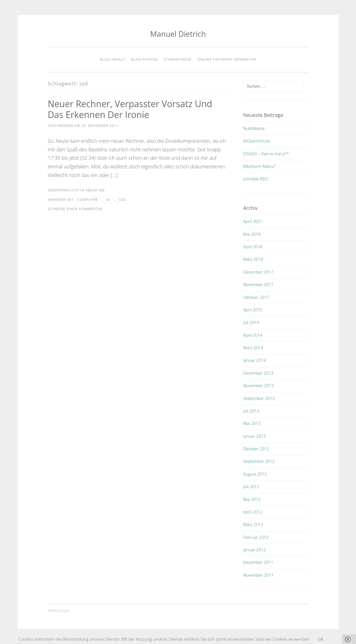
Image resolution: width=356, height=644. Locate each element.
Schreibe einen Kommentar (75, 209)
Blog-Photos (144, 59)
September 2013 (259, 398)
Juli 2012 (251, 486)
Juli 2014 (251, 322)
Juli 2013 (251, 411)
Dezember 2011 (258, 562)
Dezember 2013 (258, 373)
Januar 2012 (254, 550)
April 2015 (253, 310)
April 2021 (253, 221)
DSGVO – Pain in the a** (266, 154)
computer (87, 200)
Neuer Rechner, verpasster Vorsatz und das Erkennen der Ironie (130, 109)
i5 (108, 200)
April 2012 (253, 512)
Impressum (58, 611)
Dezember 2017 (258, 272)
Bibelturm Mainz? (259, 166)
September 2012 (259, 461)
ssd (122, 200)
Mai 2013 (252, 423)
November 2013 (258, 385)
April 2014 (253, 335)
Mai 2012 (252, 499)
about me (95, 190)
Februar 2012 (256, 537)
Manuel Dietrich (178, 34)
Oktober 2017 (256, 297)
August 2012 (255, 474)
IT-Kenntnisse (178, 59)
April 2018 (253, 247)
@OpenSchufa (256, 141)
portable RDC (256, 179)
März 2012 (253, 524)
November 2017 (258, 284)
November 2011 (258, 575)
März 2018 (253, 259)
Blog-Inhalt (112, 59)
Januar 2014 (254, 360)
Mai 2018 (252, 234)
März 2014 (253, 348)
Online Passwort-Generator (227, 59)
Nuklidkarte (254, 128)
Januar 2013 (254, 436)
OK (321, 639)
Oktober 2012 (256, 449)
